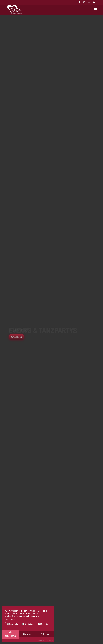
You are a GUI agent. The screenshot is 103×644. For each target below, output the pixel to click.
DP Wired (50, 640)
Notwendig (13, 624)
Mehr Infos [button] (10, 619)
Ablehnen (45, 634)
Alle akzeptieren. (11, 634)
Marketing (43, 624)
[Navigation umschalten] (96, 9)
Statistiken (28, 624)
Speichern (28, 634)
